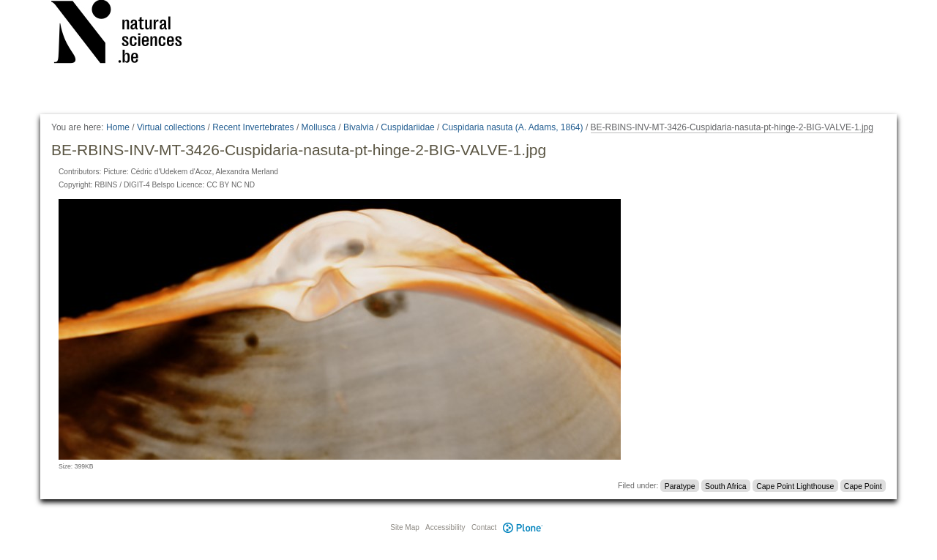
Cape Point (863, 485)
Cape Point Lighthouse (795, 485)
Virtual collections (171, 127)
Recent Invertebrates (253, 127)
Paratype (680, 485)
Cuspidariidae (407, 127)
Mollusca (319, 127)
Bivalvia (358, 127)
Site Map (404, 527)
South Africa (726, 485)
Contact (484, 527)
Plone (523, 527)
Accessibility (445, 527)
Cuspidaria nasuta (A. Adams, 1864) (513, 127)
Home (118, 127)
